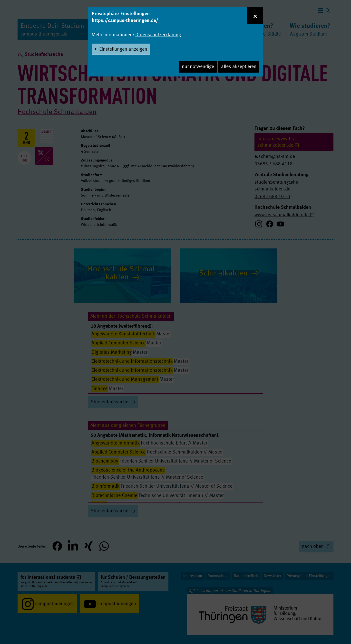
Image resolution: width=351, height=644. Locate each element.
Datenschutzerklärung (158, 35)
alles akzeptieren (239, 67)
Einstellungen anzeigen (123, 49)
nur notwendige (198, 67)
